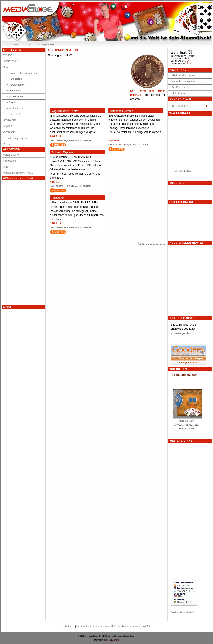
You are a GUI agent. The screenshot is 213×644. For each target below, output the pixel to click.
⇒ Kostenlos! (13, 114)
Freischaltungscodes (15, 138)
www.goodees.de (185, 333)
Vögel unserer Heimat (64, 111)
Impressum (9, 161)
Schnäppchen (46, 44)
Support (8, 126)
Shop (28, 44)
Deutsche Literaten (121, 111)
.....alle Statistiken (181, 172)
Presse (7, 144)
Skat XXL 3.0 (186, 422)
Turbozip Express (62, 152)
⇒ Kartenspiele (14, 79)
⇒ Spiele (11, 102)
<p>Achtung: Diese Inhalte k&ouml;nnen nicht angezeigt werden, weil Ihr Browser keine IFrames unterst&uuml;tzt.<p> (28, 242)
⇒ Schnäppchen (15, 96)
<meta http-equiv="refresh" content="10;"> (190, 141)
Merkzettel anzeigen (182, 75)
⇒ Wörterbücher (15, 108)
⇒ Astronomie (13, 91)
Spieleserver (10, 61)
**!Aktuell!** (10, 55)
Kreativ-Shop (112, 640)
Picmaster (57, 198)
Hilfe (6, 167)
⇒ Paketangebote (15, 85)
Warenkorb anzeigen (182, 81)
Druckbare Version (153, 244)
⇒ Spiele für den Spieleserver (22, 73)
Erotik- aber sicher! (182, 612)
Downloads (9, 120)
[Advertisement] (19, 374)
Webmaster (10, 132)
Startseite (12, 44)
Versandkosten (12, 155)
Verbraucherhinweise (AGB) (19, 173)
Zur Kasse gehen (180, 88)
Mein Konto (177, 94)
